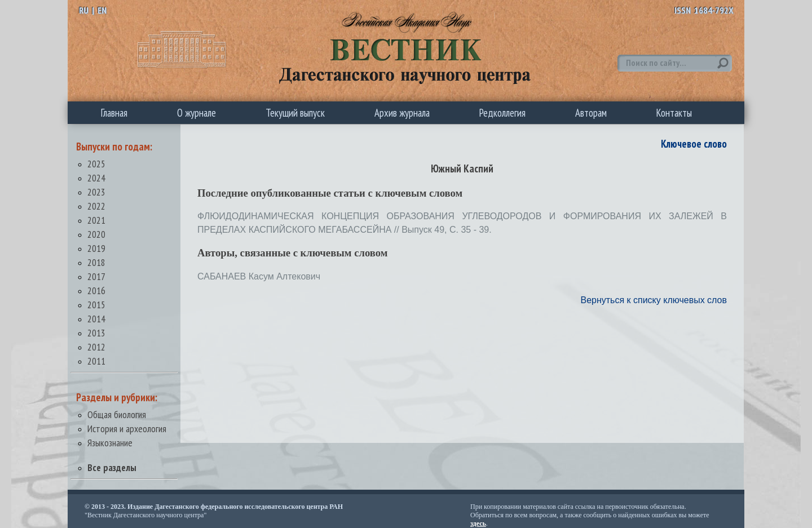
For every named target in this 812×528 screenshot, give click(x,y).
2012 (96, 347)
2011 (96, 361)
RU (84, 10)
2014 (96, 319)
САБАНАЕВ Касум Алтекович (259, 276)
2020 (96, 234)
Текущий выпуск (295, 113)
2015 (96, 305)
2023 (96, 192)
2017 (96, 276)
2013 (96, 333)
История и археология (127, 429)
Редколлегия (502, 113)
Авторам (591, 113)
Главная (114, 113)
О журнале (197, 113)
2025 (96, 164)
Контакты (674, 113)
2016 (96, 290)
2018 (96, 262)
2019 (96, 248)
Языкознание (110, 443)
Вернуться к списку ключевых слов (654, 300)
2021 (96, 220)
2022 (96, 206)
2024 (96, 178)
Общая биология (117, 414)
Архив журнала (402, 113)
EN (102, 10)
